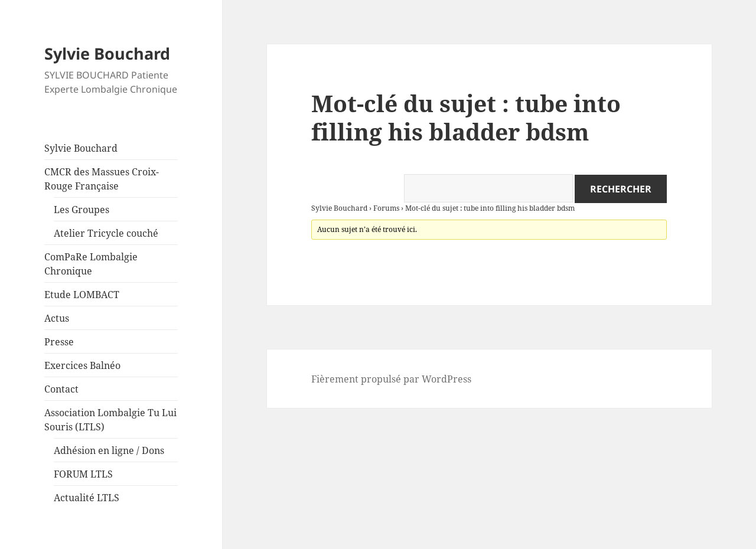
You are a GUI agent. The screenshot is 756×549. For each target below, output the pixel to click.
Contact (61, 389)
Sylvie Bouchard (107, 53)
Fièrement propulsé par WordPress (391, 379)
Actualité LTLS (87, 498)
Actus (57, 318)
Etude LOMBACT (82, 295)
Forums (386, 208)
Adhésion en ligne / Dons (109, 450)
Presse (59, 342)
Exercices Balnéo (82, 365)
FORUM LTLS (83, 474)
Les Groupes (82, 210)
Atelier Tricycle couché (106, 233)
